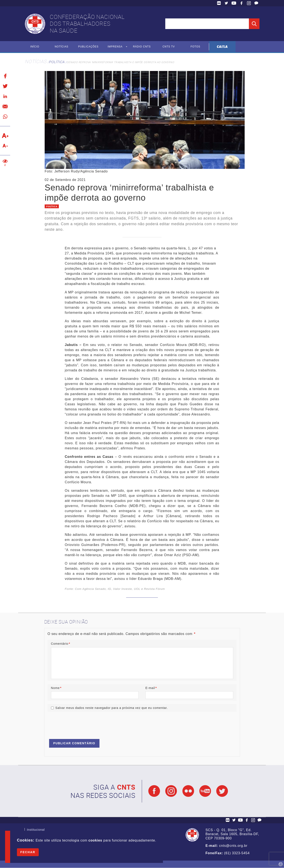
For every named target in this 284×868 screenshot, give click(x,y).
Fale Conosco (256, 3)
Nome (56, 688)
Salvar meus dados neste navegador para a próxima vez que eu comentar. (112, 708)
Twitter (226, 3)
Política (57, 62)
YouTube (234, 3)
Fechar (28, 852)
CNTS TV (169, 47)
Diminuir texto (5, 146)
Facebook (241, 3)
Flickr (219, 3)
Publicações (88, 47)
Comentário (61, 644)
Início (35, 47)
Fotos (195, 47)
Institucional (36, 830)
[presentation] (80, 724)
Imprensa (115, 47)
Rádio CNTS (142, 47)
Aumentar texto (5, 136)
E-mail (151, 688)
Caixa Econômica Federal (222, 47)
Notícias (61, 47)
